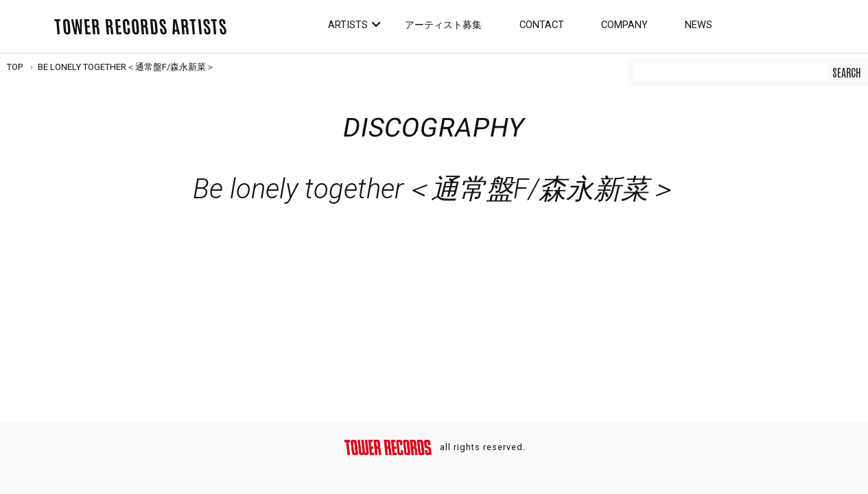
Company (624, 25)
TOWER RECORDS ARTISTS (141, 25)
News (699, 25)
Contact (542, 25)
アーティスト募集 (443, 25)
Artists (348, 25)
